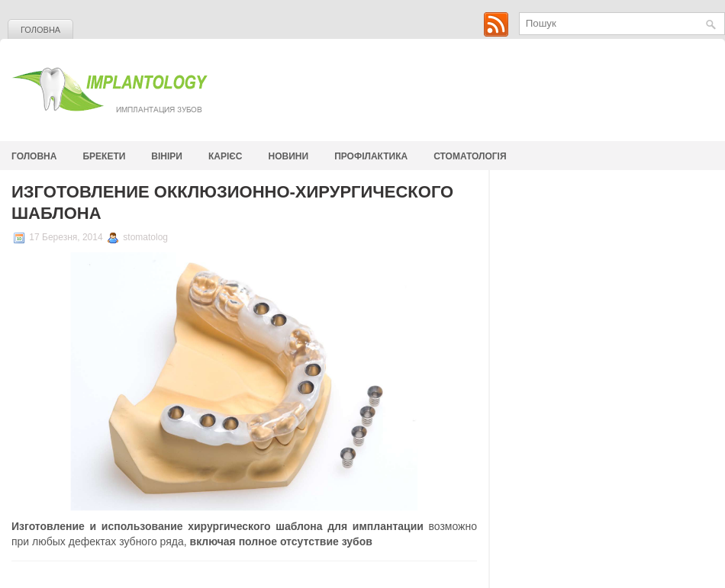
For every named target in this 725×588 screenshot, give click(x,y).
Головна (40, 30)
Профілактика (371, 156)
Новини (289, 156)
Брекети (104, 156)
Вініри (167, 156)
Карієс (226, 156)
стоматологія (470, 156)
